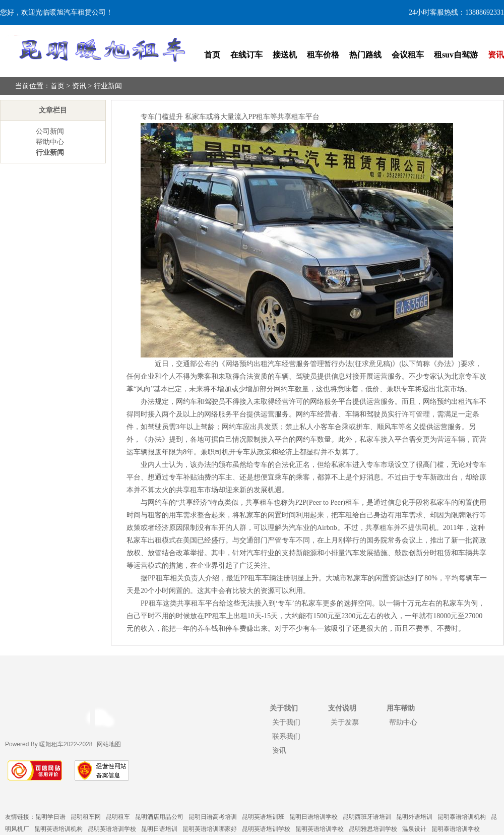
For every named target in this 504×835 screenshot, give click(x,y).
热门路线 (365, 55)
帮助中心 (50, 142)
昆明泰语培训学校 (456, 829)
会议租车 (408, 55)
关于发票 (345, 722)
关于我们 (286, 722)
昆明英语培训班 (263, 817)
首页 (212, 55)
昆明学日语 (50, 817)
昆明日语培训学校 (313, 817)
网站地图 (109, 744)
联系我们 (286, 736)
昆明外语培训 (414, 817)
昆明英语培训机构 (58, 829)
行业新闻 (108, 86)
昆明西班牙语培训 (367, 817)
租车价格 (323, 55)
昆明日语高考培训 (213, 817)
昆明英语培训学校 (112, 829)
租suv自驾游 (456, 55)
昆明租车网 (86, 817)
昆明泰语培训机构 (462, 817)
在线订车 (246, 55)
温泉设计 (414, 829)
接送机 (285, 55)
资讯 (496, 55)
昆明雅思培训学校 (373, 829)
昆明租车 (118, 817)
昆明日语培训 (159, 829)
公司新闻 (50, 131)
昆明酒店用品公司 (159, 817)
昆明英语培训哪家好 (210, 829)
